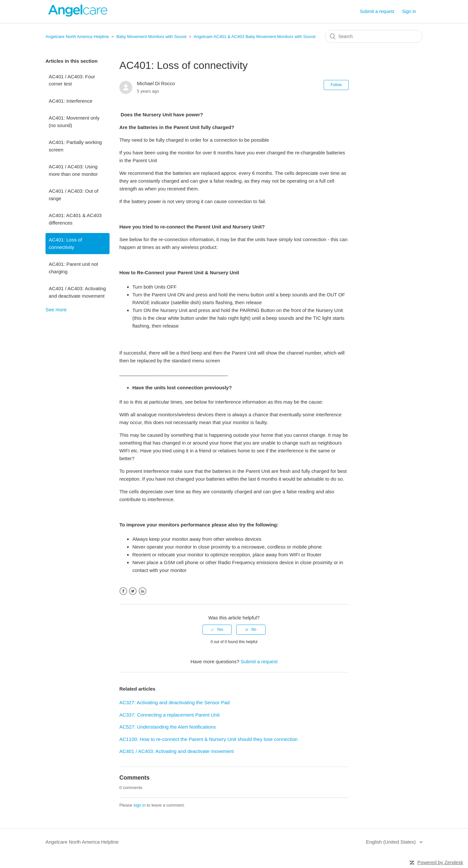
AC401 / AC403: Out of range (74, 195)
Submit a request (377, 11)
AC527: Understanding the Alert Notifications (168, 727)
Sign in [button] (409, 11)
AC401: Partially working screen (75, 146)
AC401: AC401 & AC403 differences (75, 219)
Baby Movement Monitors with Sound (151, 37)
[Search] (374, 36)
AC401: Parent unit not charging (73, 268)
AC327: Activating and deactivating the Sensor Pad (174, 702)
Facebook (123, 591)
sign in (140, 805)
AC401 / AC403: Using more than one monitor (73, 170)
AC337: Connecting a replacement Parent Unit (169, 715)
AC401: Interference (71, 101)
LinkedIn (143, 591)
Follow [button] (336, 85)
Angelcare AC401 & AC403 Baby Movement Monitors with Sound (254, 37)
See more (56, 310)
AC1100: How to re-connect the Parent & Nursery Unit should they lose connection (208, 739)
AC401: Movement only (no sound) (74, 122)
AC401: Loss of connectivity (65, 243)
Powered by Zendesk (440, 862)
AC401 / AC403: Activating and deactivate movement (77, 292)
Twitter (133, 591)
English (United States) (392, 842)
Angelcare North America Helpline (77, 37)
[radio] (217, 629)
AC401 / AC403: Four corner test (72, 80)
